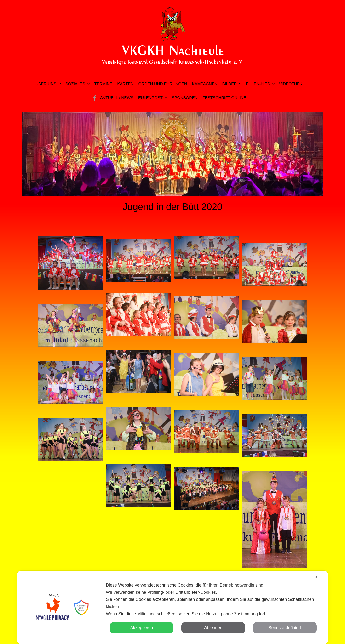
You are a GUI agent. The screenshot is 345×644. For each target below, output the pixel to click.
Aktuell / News (117, 98)
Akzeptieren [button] (142, 628)
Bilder (230, 84)
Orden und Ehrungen (163, 84)
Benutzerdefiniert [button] (285, 628)
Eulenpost (150, 98)
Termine (103, 84)
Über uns (46, 84)
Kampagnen (205, 84)
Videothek (291, 84)
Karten (125, 84)
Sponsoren (185, 98)
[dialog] (172, 607)
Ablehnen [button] (213, 628)
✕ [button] (316, 577)
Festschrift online (224, 98)
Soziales (75, 84)
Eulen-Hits (258, 84)
